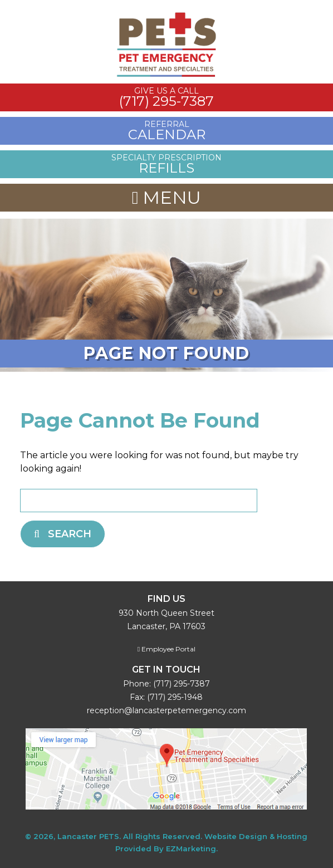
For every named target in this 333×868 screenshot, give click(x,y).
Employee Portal (166, 649)
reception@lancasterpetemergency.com (166, 710)
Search (63, 534)
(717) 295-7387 (182, 684)
